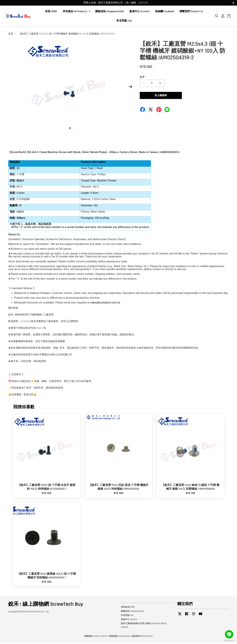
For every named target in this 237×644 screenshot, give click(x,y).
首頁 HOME (51, 12)
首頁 (11, 35)
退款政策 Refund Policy (142, 637)
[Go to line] (229, 634)
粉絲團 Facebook (165, 12)
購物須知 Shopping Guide (110, 12)
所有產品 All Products (77, 12)
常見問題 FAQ (124, 21)
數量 (142, 78)
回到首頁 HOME (128, 608)
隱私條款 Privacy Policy (120, 637)
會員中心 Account (139, 12)
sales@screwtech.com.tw (105, 304)
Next (130, 88)
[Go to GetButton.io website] (229, 641)
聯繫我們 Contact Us (191, 12)
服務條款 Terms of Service (96, 637)
